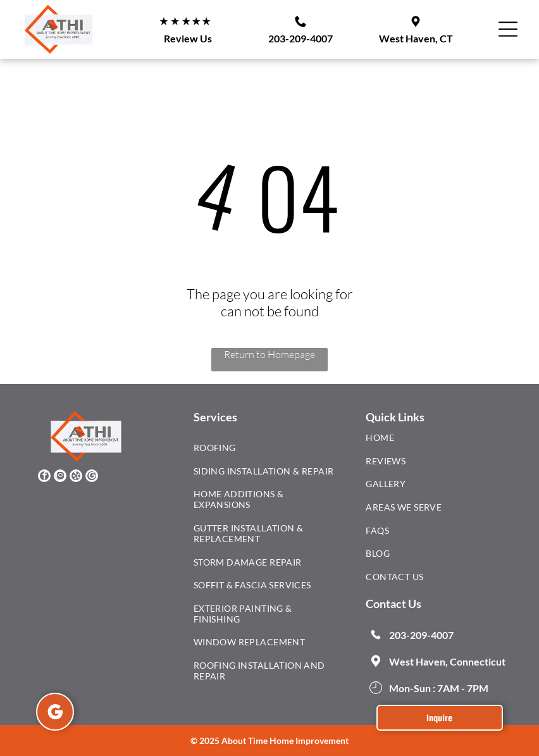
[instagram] (60, 477)
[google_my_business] (92, 477)
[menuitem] (265, 451)
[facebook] (44, 477)
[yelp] (76, 477)
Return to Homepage (269, 354)
